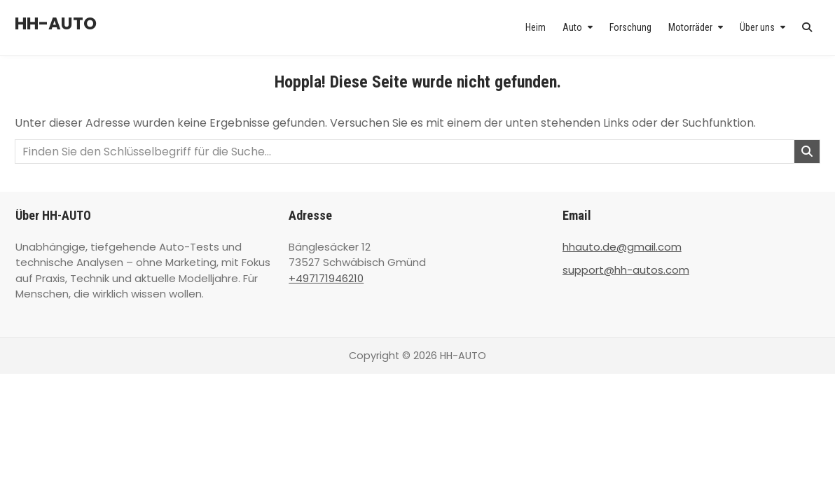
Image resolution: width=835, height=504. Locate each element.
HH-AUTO (56, 23)
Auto (572, 27)
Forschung (630, 27)
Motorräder (690, 27)
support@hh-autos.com (626, 270)
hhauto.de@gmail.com (622, 247)
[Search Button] (807, 27)
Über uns (757, 27)
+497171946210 (326, 278)
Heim (536, 27)
